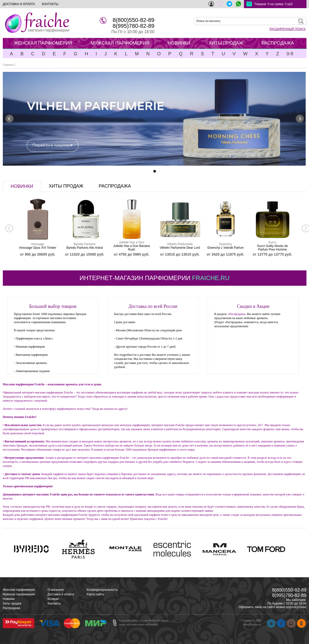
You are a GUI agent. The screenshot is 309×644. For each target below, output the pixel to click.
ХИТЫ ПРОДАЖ (226, 43)
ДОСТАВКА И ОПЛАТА (19, 4)
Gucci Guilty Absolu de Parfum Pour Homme (272, 248)
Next (300, 119)
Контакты (54, 603)
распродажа (115, 186)
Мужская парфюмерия (19, 594)
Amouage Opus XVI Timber (38, 248)
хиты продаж (66, 186)
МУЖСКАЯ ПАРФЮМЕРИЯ (120, 43)
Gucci (272, 242)
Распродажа (11, 608)
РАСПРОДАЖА (278, 43)
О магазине (56, 590)
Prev (9, 119)
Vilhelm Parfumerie (180, 244)
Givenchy (225, 244)
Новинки (9, 599)
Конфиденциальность (102, 590)
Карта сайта (95, 594)
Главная (8, 65)
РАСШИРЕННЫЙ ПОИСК (287, 29)
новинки (22, 186)
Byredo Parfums (84, 244)
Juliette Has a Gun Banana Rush (132, 248)
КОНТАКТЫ (50, 4)
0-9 (290, 54)
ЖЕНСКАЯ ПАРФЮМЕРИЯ (43, 43)
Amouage (38, 244)
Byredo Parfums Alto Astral (85, 248)
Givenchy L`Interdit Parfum (225, 248)
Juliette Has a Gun (132, 242)
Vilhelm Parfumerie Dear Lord (180, 248)
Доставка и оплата (61, 594)
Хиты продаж (12, 603)
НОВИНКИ (179, 43)
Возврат (53, 599)
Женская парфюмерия (19, 590)
